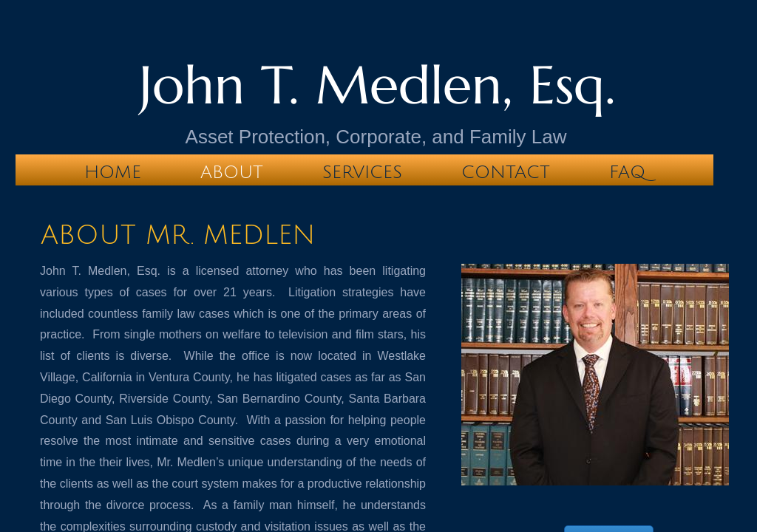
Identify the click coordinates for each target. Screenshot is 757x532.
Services (362, 172)
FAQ (627, 172)
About (232, 172)
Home (113, 172)
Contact (506, 172)
